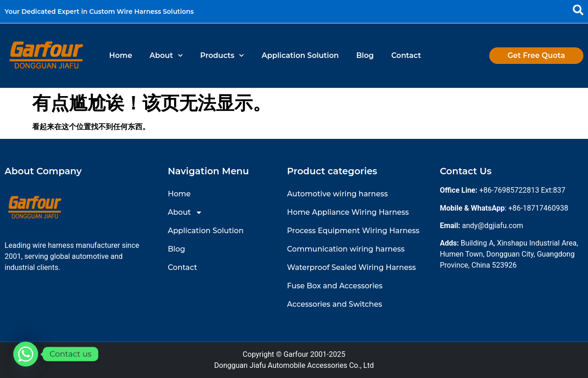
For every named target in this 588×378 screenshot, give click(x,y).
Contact (406, 55)
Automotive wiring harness (337, 194)
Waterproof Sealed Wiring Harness (352, 267)
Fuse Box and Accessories (335, 286)
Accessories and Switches (335, 304)
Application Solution (300, 55)
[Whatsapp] (26, 354)
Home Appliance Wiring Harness (348, 212)
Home (120, 55)
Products (222, 55)
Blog (365, 55)
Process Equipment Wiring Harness (353, 231)
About (166, 55)
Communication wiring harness (346, 249)
